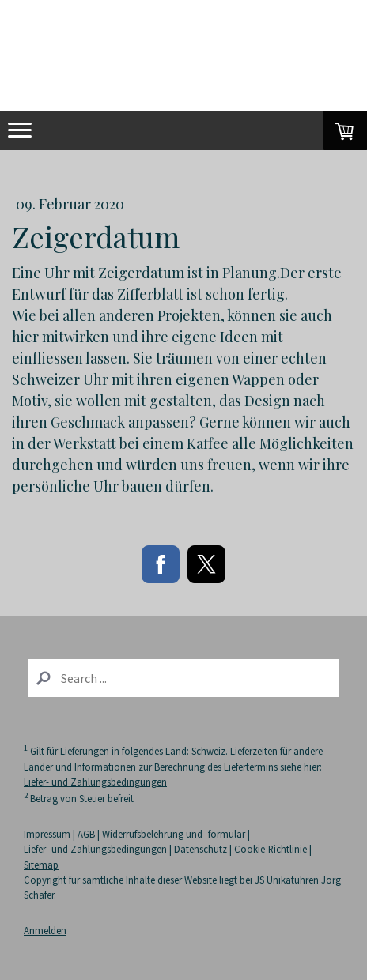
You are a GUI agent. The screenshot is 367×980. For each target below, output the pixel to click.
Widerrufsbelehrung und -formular (174, 834)
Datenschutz (201, 849)
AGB (86, 834)
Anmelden (45, 930)
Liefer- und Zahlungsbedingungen (95, 782)
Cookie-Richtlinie (271, 849)
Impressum (47, 834)
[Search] (183, 678)
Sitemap (41, 865)
